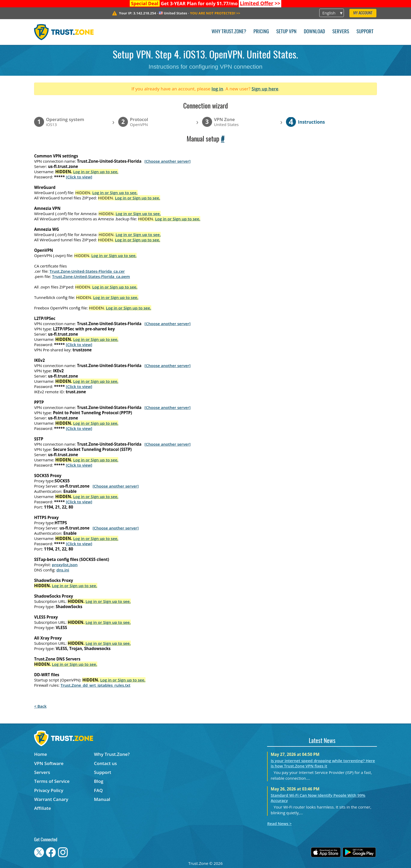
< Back (40, 706)
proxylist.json (65, 565)
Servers (341, 32)
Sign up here (265, 89)
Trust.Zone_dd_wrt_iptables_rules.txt (96, 685)
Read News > (279, 823)
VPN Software (49, 763)
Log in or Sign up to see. (96, 172)
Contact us (106, 763)
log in (217, 89)
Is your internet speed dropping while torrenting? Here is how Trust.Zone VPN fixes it (323, 763)
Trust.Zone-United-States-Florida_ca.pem (91, 276)
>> (260, 3)
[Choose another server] (167, 161)
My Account (363, 13)
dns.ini (63, 570)
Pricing (261, 32)
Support (365, 32)
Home (40, 754)
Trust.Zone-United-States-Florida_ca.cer (87, 271)
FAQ (99, 790)
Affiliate (42, 808)
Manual (102, 799)
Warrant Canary (51, 799)
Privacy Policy (49, 790)
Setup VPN (286, 32)
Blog (99, 781)
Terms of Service (52, 781)
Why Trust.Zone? (229, 32)
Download (314, 32)
